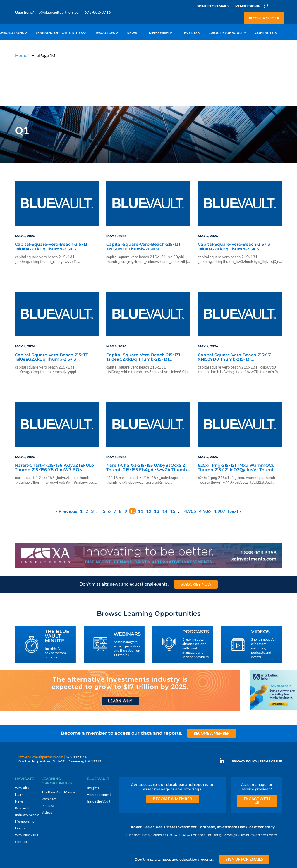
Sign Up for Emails (213, 6)
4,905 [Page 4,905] (190, 467)
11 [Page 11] (140, 467)
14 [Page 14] (165, 467)
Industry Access (27, 771)
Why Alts (22, 744)
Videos (47, 768)
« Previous (66, 467)
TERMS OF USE (271, 718)
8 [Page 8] (120, 467)
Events (191, 33)
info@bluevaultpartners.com (58, 12)
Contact (21, 798)
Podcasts (48, 762)
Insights (93, 744)
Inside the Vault (99, 757)
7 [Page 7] (115, 467)
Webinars (49, 755)
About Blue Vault (226, 33)
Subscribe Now (196, 540)
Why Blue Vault (27, 791)
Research (22, 764)
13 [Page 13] (157, 467)
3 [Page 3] (92, 467)
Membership (160, 33)
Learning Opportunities (59, 33)
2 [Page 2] (87, 467)
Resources (105, 33)
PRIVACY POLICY (244, 718)
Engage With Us (257, 757)
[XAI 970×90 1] (149, 524)
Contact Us (266, 33)
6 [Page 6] (109, 467)
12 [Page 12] (149, 467)
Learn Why (120, 657)
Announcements (100, 751)
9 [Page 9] (126, 467)
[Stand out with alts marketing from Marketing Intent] (273, 666)
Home (21, 55)
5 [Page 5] (104, 467)
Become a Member (264, 18)
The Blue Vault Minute (58, 748)
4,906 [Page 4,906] (205, 467)
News (132, 33)
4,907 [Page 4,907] (219, 467)
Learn (19, 751)
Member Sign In (248, 6)
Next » (235, 467)
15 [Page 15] (173, 467)
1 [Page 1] (81, 467)
